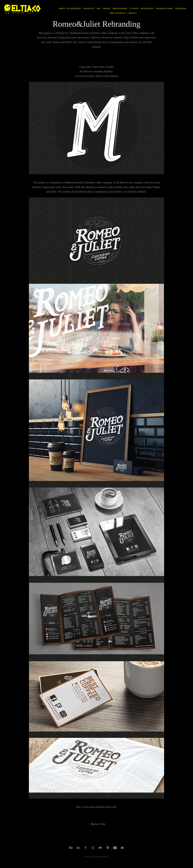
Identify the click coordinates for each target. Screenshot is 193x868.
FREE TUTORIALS (117, 13)
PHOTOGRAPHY (120, 9)
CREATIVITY (89, 9)
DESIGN (107, 9)
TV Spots (134, 9)
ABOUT (62, 9)
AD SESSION (180, 9)
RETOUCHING (147, 9)
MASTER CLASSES (164, 9)
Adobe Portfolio (102, 857)
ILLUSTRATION (74, 9)
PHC (99, 9)
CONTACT (132, 13)
